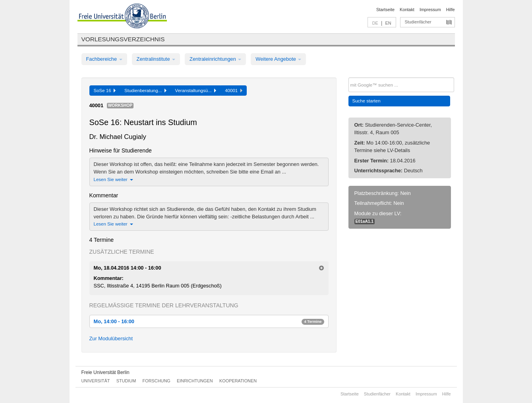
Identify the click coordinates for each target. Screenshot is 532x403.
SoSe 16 (105, 91)
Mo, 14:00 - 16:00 (209, 321)
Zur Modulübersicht (111, 338)
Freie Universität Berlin (105, 372)
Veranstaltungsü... (196, 91)
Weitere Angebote (278, 59)
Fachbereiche (104, 59)
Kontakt (407, 10)
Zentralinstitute (156, 59)
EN (388, 23)
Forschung (157, 381)
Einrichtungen (195, 381)
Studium (126, 381)
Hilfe (451, 10)
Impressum (430, 10)
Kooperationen (238, 381)
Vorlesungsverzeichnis (123, 39)
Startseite (385, 10)
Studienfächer (418, 22)
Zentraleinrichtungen (215, 59)
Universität (96, 381)
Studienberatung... (145, 91)
